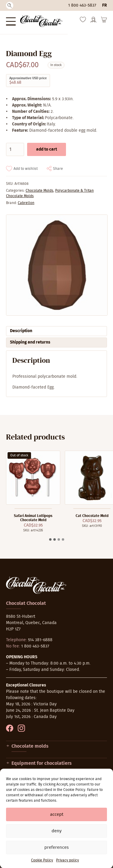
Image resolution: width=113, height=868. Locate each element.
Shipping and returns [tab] (30, 342)
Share (58, 169)
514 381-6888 (40, 640)
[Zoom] (56, 265)
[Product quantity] (15, 149)
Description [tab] (21, 331)
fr (105, 5)
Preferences (56, 847)
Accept (57, 814)
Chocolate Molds (39, 191)
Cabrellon (26, 203)
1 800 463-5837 (82, 5)
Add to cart (47, 149)
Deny (56, 831)
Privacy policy (67, 860)
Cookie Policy (42, 860)
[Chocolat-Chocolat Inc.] (41, 21)
